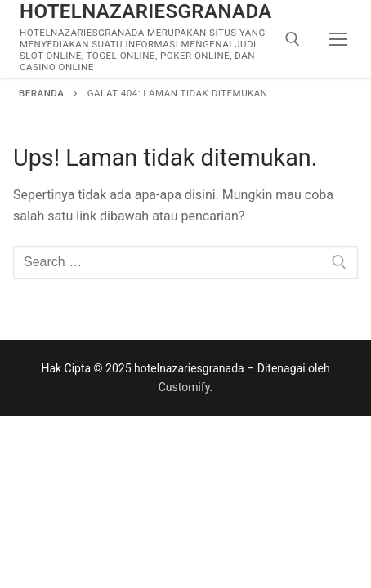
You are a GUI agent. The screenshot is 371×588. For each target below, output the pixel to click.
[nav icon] (339, 39)
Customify (184, 387)
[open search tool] (293, 39)
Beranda (41, 93)
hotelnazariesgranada (146, 11)
